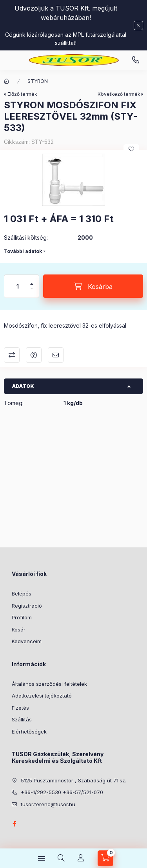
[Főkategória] (7, 81)
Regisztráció (27, 606)
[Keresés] (61, 858)
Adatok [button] (23, 386)
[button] (73, 180)
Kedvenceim (27, 641)
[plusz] (32, 281)
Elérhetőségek (29, 732)
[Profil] (81, 858)
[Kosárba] (93, 286)
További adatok (23, 251)
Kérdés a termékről (34, 355)
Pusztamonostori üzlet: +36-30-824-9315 (136, 60)
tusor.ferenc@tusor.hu (48, 804)
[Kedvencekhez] (131, 149)
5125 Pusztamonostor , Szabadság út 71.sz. (73, 780)
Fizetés (20, 708)
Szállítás (22, 719)
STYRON (38, 81)
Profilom (22, 617)
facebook (14, 824)
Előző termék (22, 94)
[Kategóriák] (42, 858)
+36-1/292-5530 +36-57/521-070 (62, 792)
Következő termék (119, 94)
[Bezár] (138, 25)
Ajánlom (56, 355)
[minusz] (32, 292)
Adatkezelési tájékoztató (42, 696)
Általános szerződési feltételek (49, 684)
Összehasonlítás (12, 355)
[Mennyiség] (18, 286)
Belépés (22, 594)
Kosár (19, 629)
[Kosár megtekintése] (105, 858)
